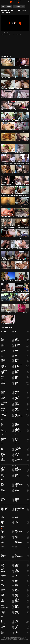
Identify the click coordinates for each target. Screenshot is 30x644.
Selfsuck (2, 593)
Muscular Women (18, 542)
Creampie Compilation (5, 412)
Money (2, 541)
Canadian (3, 393)
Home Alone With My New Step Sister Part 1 (22, 227)
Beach (16, 363)
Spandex (2, 604)
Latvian (16, 523)
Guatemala (3, 478)
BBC (2, 356)
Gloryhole (3, 472)
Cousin (16, 410)
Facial (2, 448)
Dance (16, 423)
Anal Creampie (18, 342)
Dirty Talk (17, 427)
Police (2, 569)
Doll (1, 429)
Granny (2, 476)
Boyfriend (17, 380)
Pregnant (17, 572)
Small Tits (17, 600)
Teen (16, 623)
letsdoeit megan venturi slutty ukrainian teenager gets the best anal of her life (8, 110)
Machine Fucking (18, 532)
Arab (2, 344)
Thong (16, 625)
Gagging (2, 466)
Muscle (2, 542)
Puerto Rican (18, 574)
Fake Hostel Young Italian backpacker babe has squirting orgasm (22, 217)
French (2, 459)
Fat (1, 451)
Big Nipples (17, 370)
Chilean (17, 397)
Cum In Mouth (3, 416)
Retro (2, 582)
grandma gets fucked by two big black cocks (22, 121)
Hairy (3, 7)
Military (2, 539)
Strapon (17, 610)
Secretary (3, 592)
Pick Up (17, 567)
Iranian (2, 501)
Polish (16, 569)
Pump (16, 575)
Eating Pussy (3, 438)
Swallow (17, 613)
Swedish (2, 614)
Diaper (16, 426)
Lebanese (17, 524)
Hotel (16, 489)
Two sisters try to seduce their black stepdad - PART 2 (22, 238)
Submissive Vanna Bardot (6, 153)
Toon (16, 629)
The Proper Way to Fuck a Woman (22, 99)
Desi (2, 426)
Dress (16, 433)
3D (16, 332)
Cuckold (2, 414)
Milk (16, 539)
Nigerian (2, 548)
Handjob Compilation (19, 484)
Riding (16, 582)
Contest (2, 407)
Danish (2, 425)
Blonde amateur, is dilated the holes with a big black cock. (8, 163)
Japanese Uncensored (19, 508)
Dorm (2, 431)
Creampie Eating (18, 412)
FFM (2, 447)
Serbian (17, 593)
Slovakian (17, 599)
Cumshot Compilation (19, 417)
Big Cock (17, 369)
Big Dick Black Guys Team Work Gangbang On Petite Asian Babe (8, 174)
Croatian (2, 413)
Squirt (16, 607)
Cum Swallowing (18, 416)
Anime (16, 343)
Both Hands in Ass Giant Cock (6, 270)
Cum (16, 414)
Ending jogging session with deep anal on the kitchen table (8, 313)
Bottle (16, 379)
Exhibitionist (9, 7)
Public (2, 574)
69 (1, 333)
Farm (2, 450)
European (17, 442)
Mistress (2, 540)
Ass (16, 347)
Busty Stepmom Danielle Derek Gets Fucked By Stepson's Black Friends (22, 110)
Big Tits (2, 371)
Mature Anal (3, 536)
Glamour (2, 471)
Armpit (16, 346)
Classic (2, 401)
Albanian (17, 338)
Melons (17, 536)
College (2, 405)
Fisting (16, 454)
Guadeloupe (17, 477)
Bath (16, 362)
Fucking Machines (19, 459)
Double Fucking (4, 432)
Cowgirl (2, 411)
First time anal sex (19, 88)
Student (17, 611)
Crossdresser (18, 413)
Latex (16, 521)
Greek (16, 476)
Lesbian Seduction (19, 525)
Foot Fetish (17, 457)
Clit (16, 401)
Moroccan (17, 541)
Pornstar (17, 570)
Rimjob (2, 583)
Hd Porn (16, 642)
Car (16, 393)
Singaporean (18, 598)
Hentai (2, 487)
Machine (2, 532)
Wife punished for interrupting (6, 259)
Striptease (3, 611)
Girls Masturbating (19, 469)
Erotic (16, 441)
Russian (17, 585)
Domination (17, 429)
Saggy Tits (3, 590)
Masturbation (3, 535)
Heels (16, 486)
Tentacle (17, 624)
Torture (16, 630)
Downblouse (3, 433)
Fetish (16, 452)
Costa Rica (3, 408)
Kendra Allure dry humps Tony (21, 206)
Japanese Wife (4, 510)
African (16, 337)
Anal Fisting (3, 343)
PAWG (2, 562)
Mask (2, 534)
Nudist (16, 549)
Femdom (2, 452)
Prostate (2, 573)
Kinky (2, 516)
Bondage (17, 376)
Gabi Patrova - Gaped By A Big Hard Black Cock (8, 324)
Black (2, 374)
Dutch (16, 434)
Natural (2, 547)
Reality (2, 581)
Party (2, 566)
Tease (2, 623)
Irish (16, 501)
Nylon (16, 550)
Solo (2, 603)
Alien (16, 339)
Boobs (2, 378)
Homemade (17, 488)
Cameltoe (17, 391)
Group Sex (3, 477)
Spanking (2, 605)
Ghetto (16, 468)
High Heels (17, 487)
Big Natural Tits (4, 370)
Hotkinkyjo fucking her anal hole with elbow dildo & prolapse (22, 291)
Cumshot (2, 417)
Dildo (2, 427)
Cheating (17, 396)
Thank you (3, 142)
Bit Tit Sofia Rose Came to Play (7, 121)
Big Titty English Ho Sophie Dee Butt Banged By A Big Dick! (8, 227)
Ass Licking (3, 348)
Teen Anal (3, 624)
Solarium (17, 602)
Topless (2, 630)
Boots (16, 378)
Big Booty (3, 368)
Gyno (2, 479)
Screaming (17, 591)
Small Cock (3, 600)
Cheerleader (3, 397)
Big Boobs (17, 367)
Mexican (2, 538)
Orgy (2, 558)
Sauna (2, 591)
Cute (16, 418)
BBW (16, 356)
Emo (2, 441)
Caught (16, 395)
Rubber (16, 584)
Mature (16, 535)
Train (16, 631)
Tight (2, 628)
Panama (17, 563)
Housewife (3, 491)
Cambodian (3, 391)
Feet (16, 451)
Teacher (17, 622)
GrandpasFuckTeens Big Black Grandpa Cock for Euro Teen (22, 163)
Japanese (17, 506)
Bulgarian (3, 385)
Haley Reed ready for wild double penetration (8, 195)
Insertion (2, 498)
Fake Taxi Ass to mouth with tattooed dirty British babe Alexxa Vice (8, 302)
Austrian (17, 350)
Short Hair (17, 597)
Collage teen (3, 67)
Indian (2, 497)
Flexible (17, 456)
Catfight (2, 395)
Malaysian (17, 533)
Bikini (16, 371)
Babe (16, 357)
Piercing (2, 568)
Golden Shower (4, 473)
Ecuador (17, 438)
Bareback (3, 362)
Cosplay (17, 407)
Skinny (2, 599)
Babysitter (3, 358)
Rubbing (2, 585)
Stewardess (17, 609)
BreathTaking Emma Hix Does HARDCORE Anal (8, 281)
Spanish (17, 604)
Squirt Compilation (4, 608)
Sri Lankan (17, 608)
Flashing (2, 456)
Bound (2, 380)
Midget (16, 538)
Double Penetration (19, 432)
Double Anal (17, 431)
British (2, 382)
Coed (16, 403)
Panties (2, 564)
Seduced (17, 592)
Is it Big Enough (18, 67)
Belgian (2, 365)
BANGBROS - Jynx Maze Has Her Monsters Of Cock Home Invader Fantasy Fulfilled (8, 291)
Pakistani (2, 563)
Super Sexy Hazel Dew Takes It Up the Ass (8, 131)
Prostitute (17, 573)
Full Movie (3, 461)
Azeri (2, 352)
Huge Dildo (17, 491)
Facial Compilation (19, 448)
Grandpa (17, 474)
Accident (2, 337)
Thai (2, 625)
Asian (2, 347)
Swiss (16, 615)
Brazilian (2, 381)
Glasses (17, 471)
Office (2, 554)
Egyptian (2, 439)
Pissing (17, 568)
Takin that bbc (18, 142)
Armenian (3, 346)
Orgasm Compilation (19, 557)
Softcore (2, 602)
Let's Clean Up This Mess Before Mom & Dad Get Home (22, 259)
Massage (17, 534)
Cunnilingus (3, 418)
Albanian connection (19, 153)
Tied (16, 626)
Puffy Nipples (3, 575)
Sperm (16, 605)
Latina (2, 523)
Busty (16, 386)
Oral (16, 555)
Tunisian (2, 632)
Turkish (17, 632)
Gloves (16, 472)
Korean (16, 517)
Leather (2, 524)
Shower (2, 598)
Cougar (16, 408)
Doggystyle (17, 428)
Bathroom (3, 363)
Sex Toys (2, 594)
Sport (2, 607)
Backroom (17, 358)
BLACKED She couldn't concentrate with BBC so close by (22, 270)
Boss (2, 379)
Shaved (17, 594)
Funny (16, 461)
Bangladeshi (3, 361)
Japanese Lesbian (4, 507)
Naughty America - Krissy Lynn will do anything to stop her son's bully (22, 195)
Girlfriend (3, 469)
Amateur (2, 341)
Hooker (2, 489)
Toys (2, 631)
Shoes (2, 597)
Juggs (16, 512)
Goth (2, 474)
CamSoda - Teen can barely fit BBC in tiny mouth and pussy (22, 78)
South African (18, 603)
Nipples (17, 548)
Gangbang (3, 467)
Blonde (2, 375)
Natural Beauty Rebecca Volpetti (21, 249)
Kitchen (2, 517)
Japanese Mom (4, 508)
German (2, 468)
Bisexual (2, 373)
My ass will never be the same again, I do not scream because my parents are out (8, 206)
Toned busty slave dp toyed (6, 185)
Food (2, 457)
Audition (2, 349)
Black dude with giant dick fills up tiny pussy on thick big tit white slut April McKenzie (8, 217)
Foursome (17, 458)
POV (16, 562)
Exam (2, 443)
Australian (3, 350)
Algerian (2, 339)
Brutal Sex (3, 384)
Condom (17, 406)
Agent (2, 338)
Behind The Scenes (19, 364)
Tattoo (16, 620)
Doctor (2, 428)
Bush (2, 386)
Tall (1, 620)
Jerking (2, 511)
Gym (16, 478)
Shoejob (17, 596)
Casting (17, 394)
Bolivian (2, 376)
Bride (16, 381)
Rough (2, 584)
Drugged (2, 434)
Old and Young (3, 555)
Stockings (3, 610)
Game (16, 466)
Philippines (3, 567)
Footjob (2, 458)
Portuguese (3, 572)
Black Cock (17, 374)
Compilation (3, 406)
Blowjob (17, 375)
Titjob (16, 628)
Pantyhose (17, 564)
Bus (16, 385)
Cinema (17, 400)
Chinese (2, 399)
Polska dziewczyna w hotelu (20, 174)
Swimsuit (17, 614)
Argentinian (17, 344)
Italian (16, 502)
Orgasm (2, 557)
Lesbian (2, 525)
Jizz (1, 512)
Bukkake (17, 384)
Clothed (17, 402)
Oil (16, 554)
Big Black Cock (17, 7)
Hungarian (17, 492)
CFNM (16, 390)
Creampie (17, 411)
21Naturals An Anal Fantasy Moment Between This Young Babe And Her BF (8, 249)
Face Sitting (17, 447)
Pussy (2, 577)
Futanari (2, 462)
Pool (2, 570)
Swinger (2, 615)
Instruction (17, 498)
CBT (2, 390)
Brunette (17, 382)
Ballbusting (17, 359)
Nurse (2, 550)
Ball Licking (8, 34)
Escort (2, 442)
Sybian (2, 616)
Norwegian (3, 549)
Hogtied (2, 488)
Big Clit (2, 369)
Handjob (2, 484)
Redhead (17, 581)
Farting (16, 450)
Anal (12, 34)
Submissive (3, 613)
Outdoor (17, 558)
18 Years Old (3, 332)
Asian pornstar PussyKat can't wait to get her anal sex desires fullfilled (22, 313)
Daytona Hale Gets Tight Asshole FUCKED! (22, 131)
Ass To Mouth (18, 348)
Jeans (16, 510)
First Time (3, 454)
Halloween (17, 483)
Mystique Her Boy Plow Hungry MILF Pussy (8, 88)
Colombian (17, 405)
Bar (16, 361)
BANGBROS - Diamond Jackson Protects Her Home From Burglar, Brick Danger (22, 281)
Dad (23, 7)
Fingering (17, 453)
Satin (16, 590)
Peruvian (17, 566)
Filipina (2, 453)
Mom (16, 540)
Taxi (1, 622)
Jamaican (3, 506)
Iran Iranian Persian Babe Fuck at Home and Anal (8, 78)
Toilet (2, 629)
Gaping (20, 34)
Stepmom (3, 609)
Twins (2, 634)
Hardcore (2, 486)
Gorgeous (17, 473)
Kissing (17, 516)
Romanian (17, 583)
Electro (16, 439)
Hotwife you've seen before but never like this (8, 238)
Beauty (2, 364)
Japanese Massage (19, 507)
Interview (17, 499)
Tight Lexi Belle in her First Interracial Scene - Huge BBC (22, 185)
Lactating (2, 521)
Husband (2, 493)
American (17, 341)
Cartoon (2, 394)
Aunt (16, 349)
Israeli (2, 502)
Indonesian (17, 497)
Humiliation (3, 492)
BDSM (2, 357)
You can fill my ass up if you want (7, 99)
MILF (2, 530)
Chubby (17, 399)
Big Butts (17, 368)
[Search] (28, 2)
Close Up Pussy (4, 402)
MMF (16, 530)
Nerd (16, 547)
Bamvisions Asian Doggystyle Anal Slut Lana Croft (22, 302)
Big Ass (17, 365)
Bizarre (16, 373)
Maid (2, 533)
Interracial (15, 34)
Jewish (16, 511)
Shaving (2, 596)
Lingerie (2, 526)
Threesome (3, 626)
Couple (2, 410)
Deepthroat (17, 425)
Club (2, 403)
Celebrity (2, 396)
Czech (2, 419)
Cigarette (2, 400)
